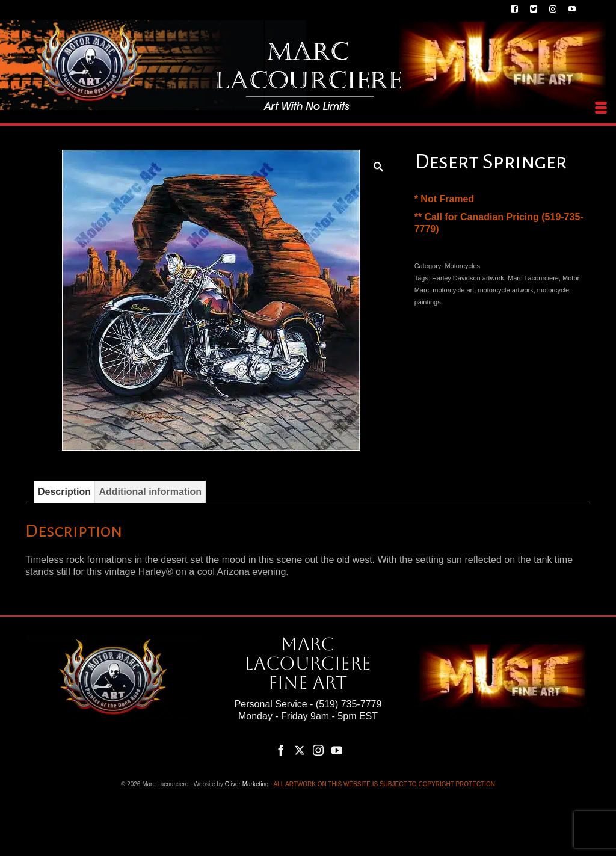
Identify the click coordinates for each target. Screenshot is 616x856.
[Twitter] (300, 750)
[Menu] (601, 108)
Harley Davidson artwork (468, 278)
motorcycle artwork (505, 290)
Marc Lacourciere (533, 278)
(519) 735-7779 (349, 704)
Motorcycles (462, 266)
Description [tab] (64, 492)
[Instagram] (318, 750)
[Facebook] (281, 750)
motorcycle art (453, 290)
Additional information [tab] (150, 492)
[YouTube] (337, 750)
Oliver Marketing (247, 784)
